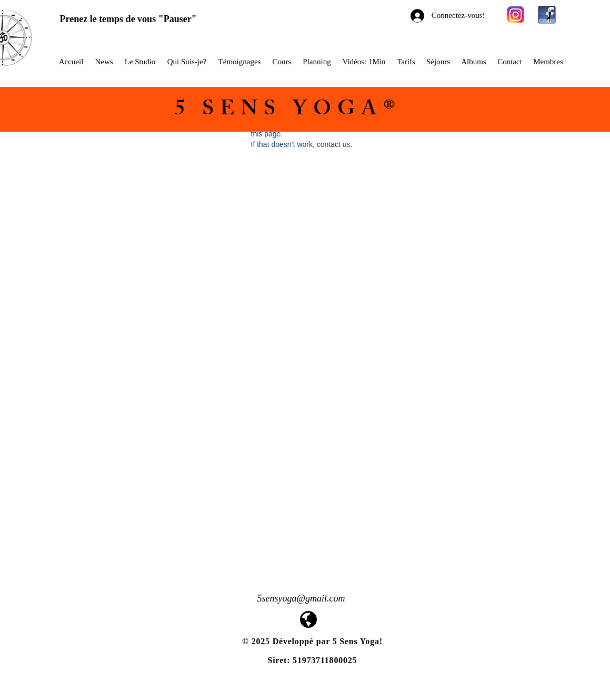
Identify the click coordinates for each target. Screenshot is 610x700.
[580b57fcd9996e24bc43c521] (516, 15)
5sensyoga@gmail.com (301, 598)
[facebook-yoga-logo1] (547, 15)
